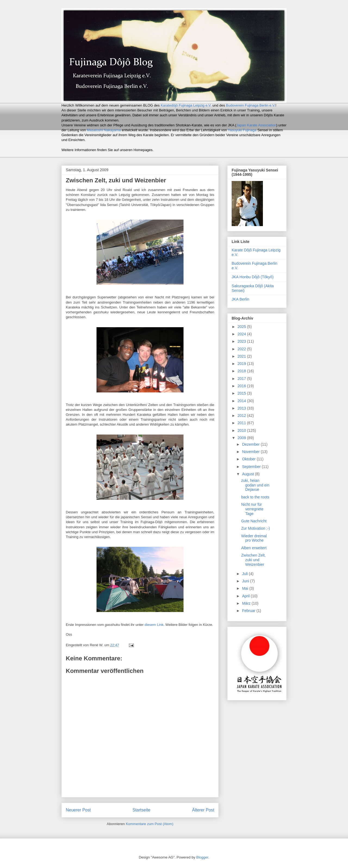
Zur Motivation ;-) (256, 528)
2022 (242, 349)
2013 (242, 408)
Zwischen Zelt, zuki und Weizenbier (253, 560)
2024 (242, 334)
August (248, 474)
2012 (242, 416)
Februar (249, 611)
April (246, 596)
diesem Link (154, 625)
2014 (242, 401)
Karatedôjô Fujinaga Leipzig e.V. (186, 105)
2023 (242, 341)
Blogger (202, 857)
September (252, 467)
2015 (242, 393)
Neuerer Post (78, 810)
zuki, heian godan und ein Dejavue (255, 485)
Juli (245, 574)
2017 (242, 379)
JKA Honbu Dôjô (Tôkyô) (253, 277)
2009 (242, 438)
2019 (242, 364)
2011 (242, 423)
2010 (242, 430)
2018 (242, 371)
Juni (246, 581)
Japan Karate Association (256, 125)
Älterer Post (203, 810)
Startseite (141, 810)
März (247, 603)
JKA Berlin (240, 299)
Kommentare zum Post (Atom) (150, 824)
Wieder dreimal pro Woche (254, 538)
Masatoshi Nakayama (104, 130)
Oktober (249, 459)
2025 (242, 327)
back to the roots (255, 497)
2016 (242, 386)
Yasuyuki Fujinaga (242, 130)
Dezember (251, 444)
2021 (242, 356)
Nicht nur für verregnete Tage (252, 509)
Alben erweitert (254, 548)
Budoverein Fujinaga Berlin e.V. (251, 105)
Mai (246, 588)
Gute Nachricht (254, 521)
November (251, 452)
